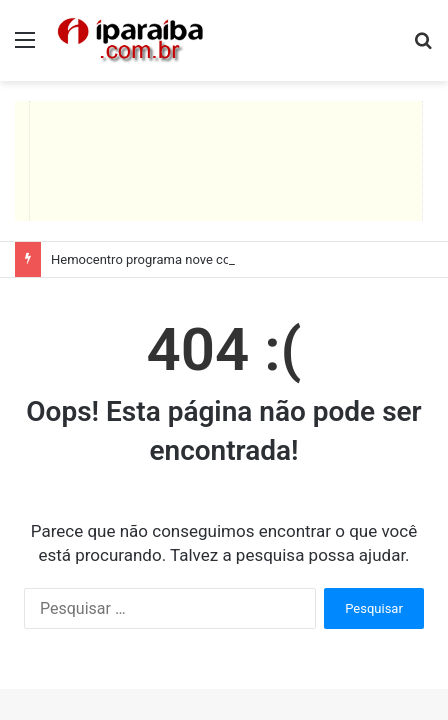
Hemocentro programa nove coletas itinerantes (187, 259)
